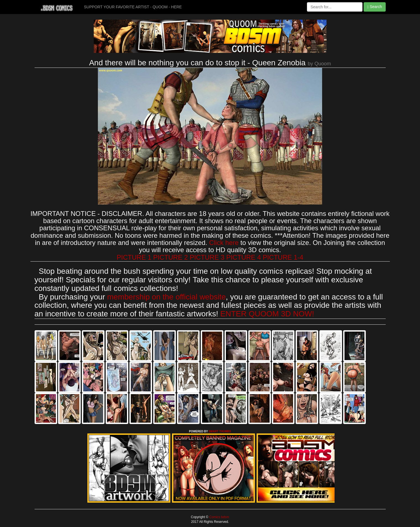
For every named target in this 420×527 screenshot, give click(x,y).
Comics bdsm (219, 517)
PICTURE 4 (243, 257)
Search (375, 7)
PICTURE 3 (207, 257)
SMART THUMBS (220, 431)
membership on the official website (167, 297)
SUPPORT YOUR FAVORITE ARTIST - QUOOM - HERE (133, 7)
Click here (224, 243)
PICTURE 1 (134, 257)
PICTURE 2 (170, 257)
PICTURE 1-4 (283, 257)
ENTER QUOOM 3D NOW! (267, 314)
